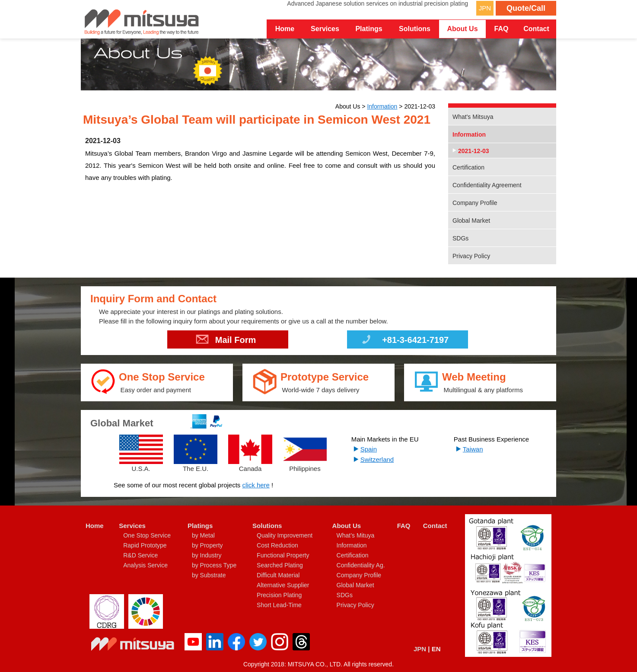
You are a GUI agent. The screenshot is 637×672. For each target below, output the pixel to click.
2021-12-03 (474, 151)
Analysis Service (145, 565)
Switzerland (377, 459)
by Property (207, 545)
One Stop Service (147, 535)
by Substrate (209, 575)
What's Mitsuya (473, 117)
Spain (369, 449)
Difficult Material (278, 575)
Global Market (471, 221)
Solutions (267, 526)
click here (256, 485)
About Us (347, 526)
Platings (200, 526)
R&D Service (140, 555)
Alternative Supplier (283, 585)
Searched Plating (280, 565)
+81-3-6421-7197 (404, 341)
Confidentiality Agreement (487, 185)
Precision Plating (279, 595)
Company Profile (475, 203)
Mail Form (226, 341)
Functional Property (283, 555)
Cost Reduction (277, 545)
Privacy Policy (471, 256)
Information (382, 106)
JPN (485, 8)
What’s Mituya (356, 535)
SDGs (460, 238)
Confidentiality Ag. (361, 565)
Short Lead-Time (279, 605)
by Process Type (214, 565)
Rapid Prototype (145, 545)
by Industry (207, 555)
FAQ (502, 29)
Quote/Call (526, 8)
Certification (468, 167)
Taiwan (473, 449)
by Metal (203, 535)
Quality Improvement (285, 535)
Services (132, 526)
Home (285, 29)
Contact (536, 29)
